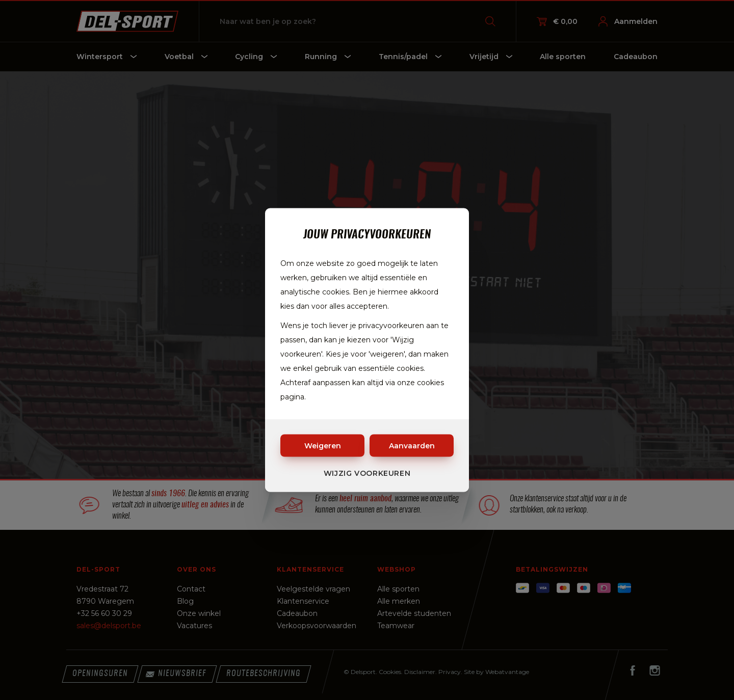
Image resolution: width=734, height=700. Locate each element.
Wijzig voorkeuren (367, 473)
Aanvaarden (412, 446)
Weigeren (323, 446)
